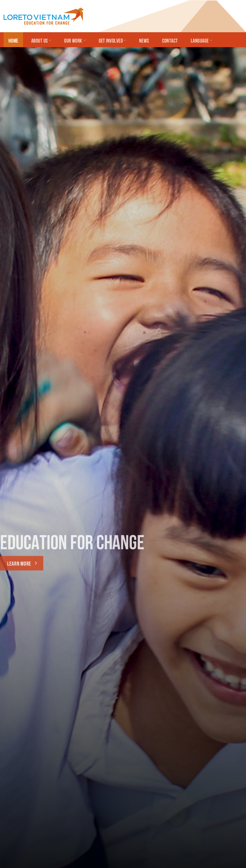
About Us (41, 40)
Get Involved (112, 40)
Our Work (75, 40)
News (144, 40)
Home (13, 40)
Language (201, 40)
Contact (170, 40)
